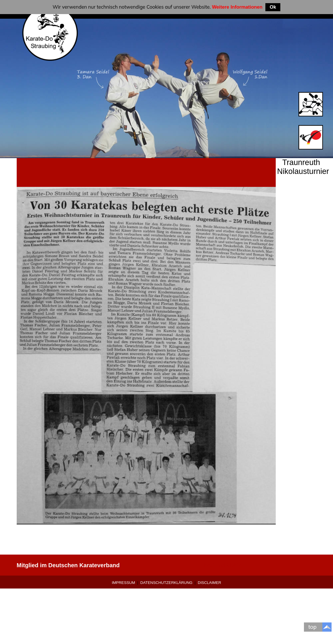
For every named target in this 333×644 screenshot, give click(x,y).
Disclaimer (209, 583)
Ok (273, 7)
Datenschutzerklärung (166, 583)
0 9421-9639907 (220, 565)
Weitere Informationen (237, 7)
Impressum (124, 583)
